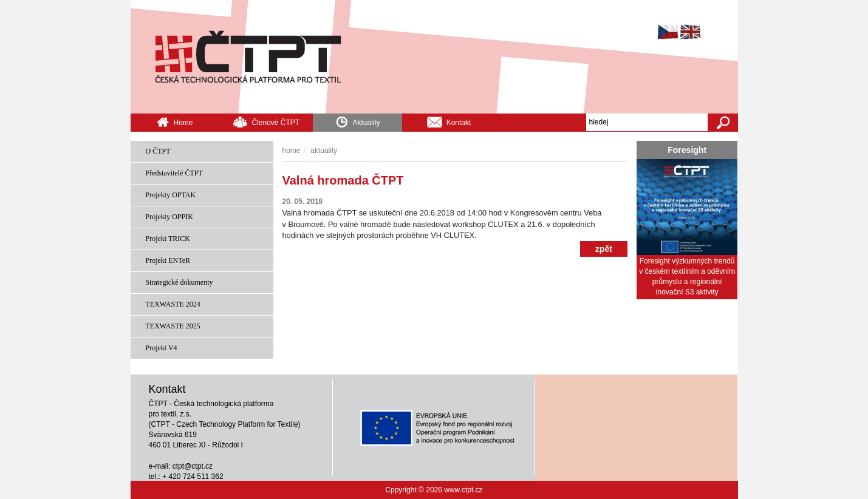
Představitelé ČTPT (174, 173)
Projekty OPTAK (171, 195)
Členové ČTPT (266, 122)
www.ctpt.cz (463, 490)
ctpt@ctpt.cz (193, 466)
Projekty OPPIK (169, 217)
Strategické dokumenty (179, 282)
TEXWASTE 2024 (173, 304)
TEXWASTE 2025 (173, 326)
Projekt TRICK (168, 239)
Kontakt (449, 122)
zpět (604, 249)
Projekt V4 (162, 348)
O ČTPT (158, 151)
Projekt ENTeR (168, 260)
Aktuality (358, 121)
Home (175, 122)
